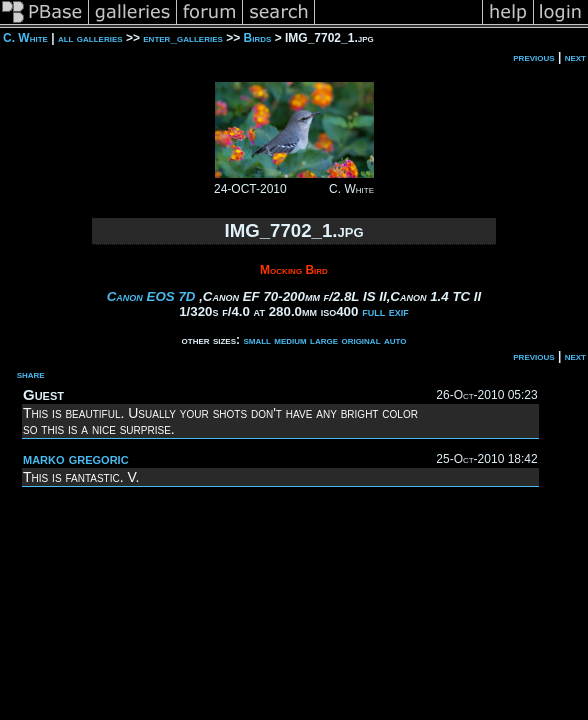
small (257, 340)
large (324, 340)
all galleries (90, 38)
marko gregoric (76, 458)
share (31, 374)
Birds (258, 38)
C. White (25, 38)
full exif (385, 311)
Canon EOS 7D (151, 296)
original (360, 340)
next (575, 57)
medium (290, 340)
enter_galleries (183, 38)
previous (533, 57)
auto (395, 340)
